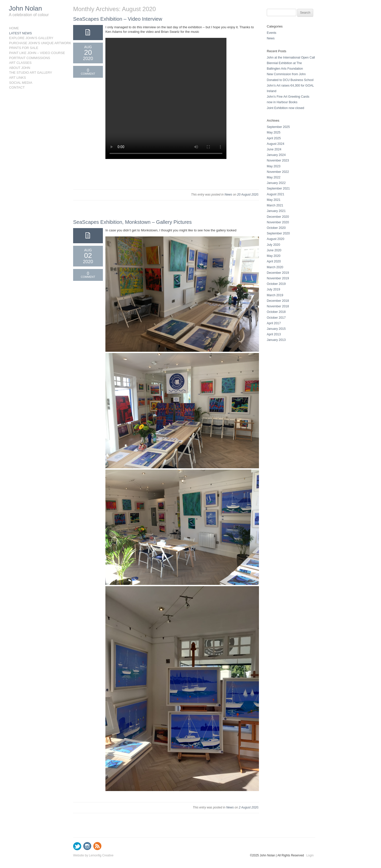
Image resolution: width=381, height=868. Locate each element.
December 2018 (278, 301)
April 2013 (274, 334)
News (228, 195)
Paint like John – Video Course (34, 53)
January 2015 (276, 329)
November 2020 (278, 222)
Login (310, 855)
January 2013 (276, 340)
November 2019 (278, 278)
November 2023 (278, 160)
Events (272, 33)
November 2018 (278, 306)
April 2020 (274, 261)
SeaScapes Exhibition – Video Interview (118, 19)
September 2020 (278, 233)
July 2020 (273, 245)
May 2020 (274, 256)
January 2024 (276, 155)
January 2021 (276, 211)
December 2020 (278, 217)
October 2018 (276, 312)
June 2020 (274, 250)
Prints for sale (24, 48)
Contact (17, 87)
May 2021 (274, 200)
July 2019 (273, 289)
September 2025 (278, 127)
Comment (88, 74)
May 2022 (274, 177)
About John (20, 68)
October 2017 (276, 318)
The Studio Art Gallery (31, 73)
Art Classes (20, 63)
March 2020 (275, 267)
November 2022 (278, 172)
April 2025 (274, 138)
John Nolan (25, 8)
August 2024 (275, 144)
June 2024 (274, 149)
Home (14, 28)
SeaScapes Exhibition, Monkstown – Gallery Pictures (132, 222)
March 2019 (275, 295)
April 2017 (274, 323)
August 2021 (275, 194)
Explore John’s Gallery (31, 38)
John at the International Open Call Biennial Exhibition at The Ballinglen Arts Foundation (291, 63)
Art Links (18, 78)
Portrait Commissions (30, 58)
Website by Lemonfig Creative (93, 855)
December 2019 (278, 273)
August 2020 (275, 239)
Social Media (21, 83)
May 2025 (274, 132)
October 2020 (276, 228)
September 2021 (278, 188)
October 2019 (276, 284)
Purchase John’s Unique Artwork (34, 43)
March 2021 (275, 205)
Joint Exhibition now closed (285, 108)
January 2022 (276, 183)
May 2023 (274, 166)
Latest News (21, 33)
